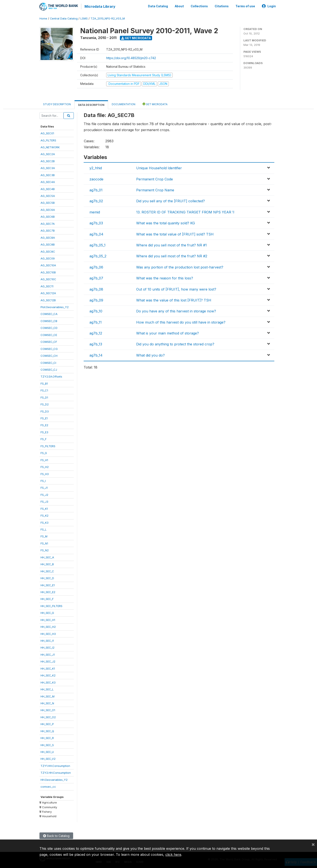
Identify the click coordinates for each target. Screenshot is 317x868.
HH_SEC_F (47, 599)
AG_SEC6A (48, 209)
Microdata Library (100, 6)
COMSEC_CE (49, 334)
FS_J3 (44, 501)
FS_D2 (45, 404)
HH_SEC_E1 (48, 585)
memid (95, 212)
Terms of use (245, 6)
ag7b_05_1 (97, 245)
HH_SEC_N (47, 703)
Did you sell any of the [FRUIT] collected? (171, 201)
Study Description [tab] (57, 104)
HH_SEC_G (47, 612)
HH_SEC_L (47, 689)
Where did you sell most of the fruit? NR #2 (172, 256)
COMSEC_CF (49, 341)
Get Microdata (136, 38)
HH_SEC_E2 (48, 592)
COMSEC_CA (49, 314)
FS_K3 (45, 522)
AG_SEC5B (48, 202)
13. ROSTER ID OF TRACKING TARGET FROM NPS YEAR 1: (185, 212)
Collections (199, 6)
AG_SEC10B (48, 272)
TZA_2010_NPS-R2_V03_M (108, 18)
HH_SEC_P (47, 724)
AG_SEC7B (48, 230)
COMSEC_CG (49, 348)
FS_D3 (45, 411)
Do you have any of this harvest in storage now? (176, 311)
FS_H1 (44, 460)
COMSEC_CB (49, 321)
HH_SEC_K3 (48, 682)
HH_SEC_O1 (48, 710)
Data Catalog (158, 6)
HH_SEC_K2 (48, 675)
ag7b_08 (96, 289)
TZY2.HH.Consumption (56, 772)
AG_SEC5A (48, 195)
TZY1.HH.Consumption (55, 765)
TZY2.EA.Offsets (51, 376)
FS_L (44, 529)
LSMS (84, 18)
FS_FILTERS (48, 446)
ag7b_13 (96, 344)
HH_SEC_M (48, 696)
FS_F (44, 439)
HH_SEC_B (47, 564)
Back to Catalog (56, 835)
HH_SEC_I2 (48, 647)
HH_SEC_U (47, 751)
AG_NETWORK (50, 147)
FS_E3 (44, 432)
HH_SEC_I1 (47, 640)
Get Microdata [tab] (155, 104)
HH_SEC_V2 (48, 759)
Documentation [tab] (124, 104)
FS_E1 (44, 418)
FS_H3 (45, 474)
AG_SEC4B (48, 189)
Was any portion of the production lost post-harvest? (180, 267)
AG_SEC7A (48, 223)
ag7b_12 (96, 333)
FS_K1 (44, 508)
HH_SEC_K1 (48, 668)
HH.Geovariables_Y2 (54, 779)
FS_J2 (44, 494)
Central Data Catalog (64, 18)
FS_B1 (44, 383)
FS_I (43, 480)
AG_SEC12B (48, 300)
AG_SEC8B (48, 244)
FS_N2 (45, 550)
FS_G (44, 453)
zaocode (96, 179)
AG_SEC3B (48, 175)
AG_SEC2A (48, 154)
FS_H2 (45, 466)
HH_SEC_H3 (48, 633)
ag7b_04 (96, 234)
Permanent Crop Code (155, 179)
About (179, 6)
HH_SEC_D (47, 578)
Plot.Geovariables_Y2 (55, 307)
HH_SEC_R (47, 738)
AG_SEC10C (48, 279)
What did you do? (150, 355)
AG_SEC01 (47, 133)
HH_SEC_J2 (48, 661)
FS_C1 (44, 390)
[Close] (313, 844)
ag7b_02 (96, 201)
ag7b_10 (96, 311)
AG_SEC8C (48, 251)
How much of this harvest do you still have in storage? (181, 322)
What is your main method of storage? (168, 333)
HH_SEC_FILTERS (51, 606)
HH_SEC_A (47, 557)
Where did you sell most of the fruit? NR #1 (171, 245)
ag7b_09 (96, 300)
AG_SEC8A (48, 237)
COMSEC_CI (48, 362)
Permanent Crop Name (155, 190)
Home (43, 18)
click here (173, 855)
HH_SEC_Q (47, 731)
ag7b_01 (96, 190)
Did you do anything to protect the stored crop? (175, 344)
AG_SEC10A (48, 265)
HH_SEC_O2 (48, 717)
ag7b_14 (96, 355)
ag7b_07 (96, 278)
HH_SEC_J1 (48, 654)
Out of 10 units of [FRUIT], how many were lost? (176, 289)
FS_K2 (45, 515)
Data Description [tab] (91, 104)
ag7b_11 (96, 322)
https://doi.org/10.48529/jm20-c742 (131, 58)
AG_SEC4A (48, 181)
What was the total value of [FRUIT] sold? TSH (175, 234)
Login (269, 6)
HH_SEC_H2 (48, 626)
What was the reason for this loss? (165, 278)
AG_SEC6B (48, 216)
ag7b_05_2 (98, 256)
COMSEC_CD (49, 327)
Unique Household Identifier (159, 168)
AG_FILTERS (48, 140)
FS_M (44, 536)
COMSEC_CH (49, 355)
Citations (222, 6)
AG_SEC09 (48, 258)
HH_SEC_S (47, 745)
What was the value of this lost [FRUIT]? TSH (174, 300)
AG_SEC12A (48, 293)
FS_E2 (44, 425)
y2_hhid (96, 168)
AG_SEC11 (47, 286)
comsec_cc (48, 786)
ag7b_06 (96, 267)
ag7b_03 (96, 223)
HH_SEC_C (47, 571)
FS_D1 (44, 397)
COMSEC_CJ (49, 369)
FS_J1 (44, 487)
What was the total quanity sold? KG (166, 223)
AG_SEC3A (48, 168)
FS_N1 (44, 543)
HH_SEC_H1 (48, 619)
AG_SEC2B (48, 161)
